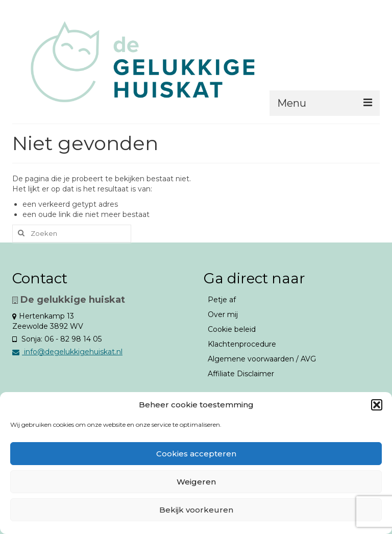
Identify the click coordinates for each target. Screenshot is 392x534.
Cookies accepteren (196, 454)
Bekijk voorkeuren (196, 510)
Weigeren (196, 482)
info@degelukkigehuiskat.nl (67, 352)
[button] (377, 405)
